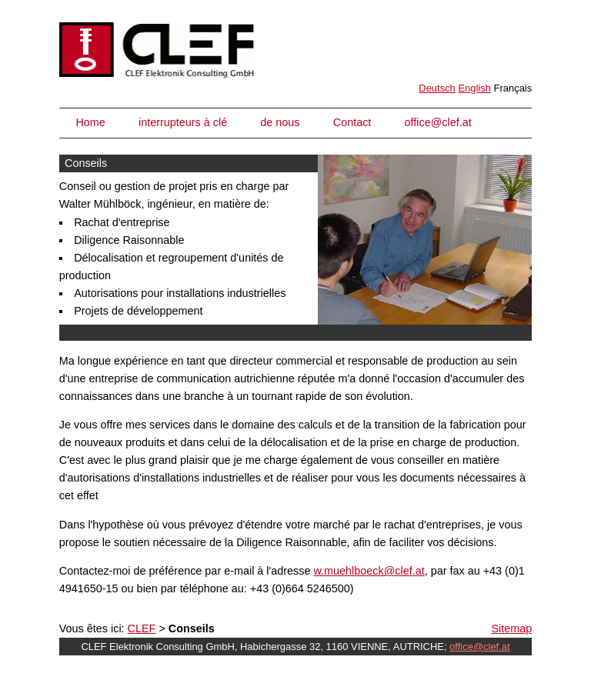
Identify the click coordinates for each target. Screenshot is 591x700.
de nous (280, 122)
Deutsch (437, 88)
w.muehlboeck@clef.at (369, 571)
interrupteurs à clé (183, 122)
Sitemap (511, 628)
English (474, 88)
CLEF (142, 628)
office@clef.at (438, 122)
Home (90, 122)
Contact (352, 122)
